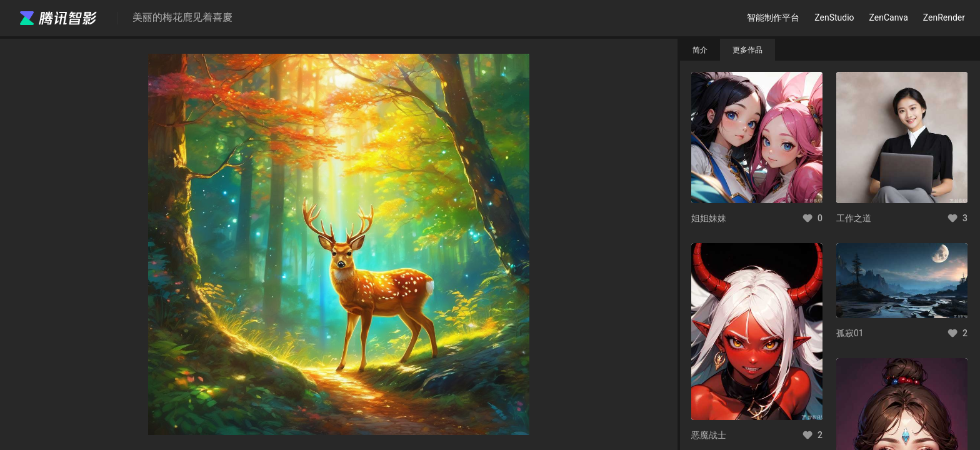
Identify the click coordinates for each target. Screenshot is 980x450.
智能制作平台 (773, 17)
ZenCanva (889, 17)
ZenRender (944, 17)
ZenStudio (834, 17)
